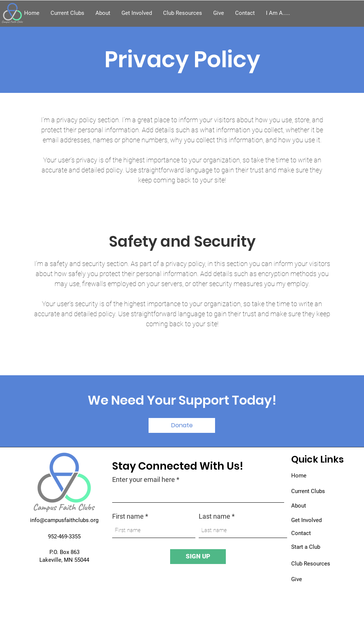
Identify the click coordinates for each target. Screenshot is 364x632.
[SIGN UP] (198, 557)
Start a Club (306, 547)
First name (128, 516)
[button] (278, 13)
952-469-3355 (64, 537)
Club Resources (311, 564)
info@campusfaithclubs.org (64, 520)
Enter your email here (144, 480)
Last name (214, 516)
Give (297, 579)
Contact (301, 533)
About (299, 506)
